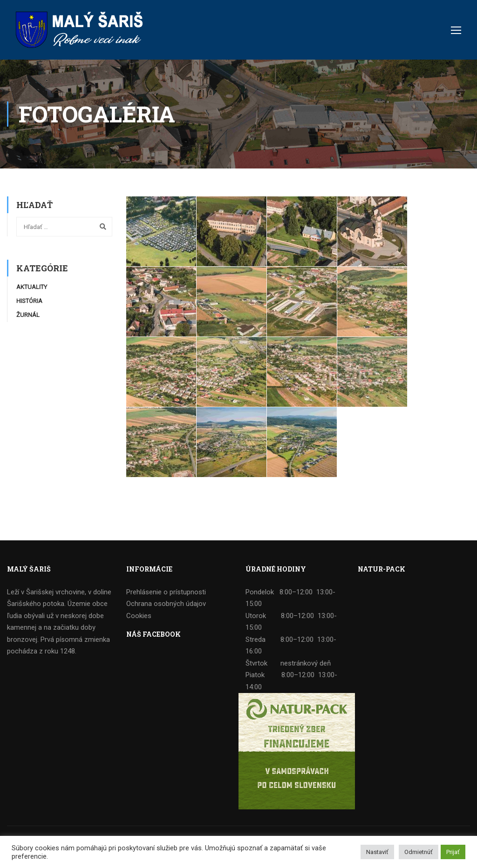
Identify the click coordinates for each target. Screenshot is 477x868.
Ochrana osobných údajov (166, 604)
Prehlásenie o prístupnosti (166, 592)
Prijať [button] (453, 852)
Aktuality (32, 287)
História (29, 301)
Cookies (139, 616)
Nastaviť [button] (377, 852)
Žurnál (28, 315)
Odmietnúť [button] (419, 852)
